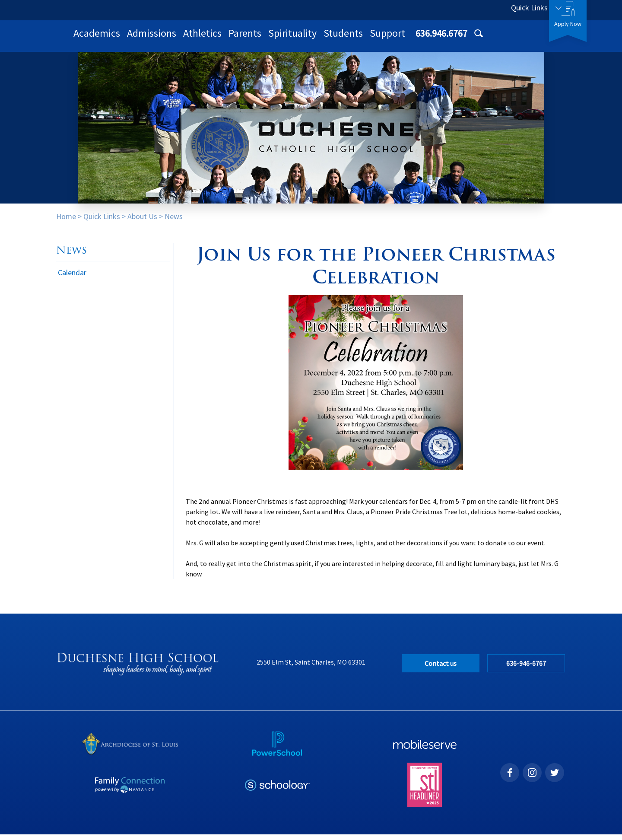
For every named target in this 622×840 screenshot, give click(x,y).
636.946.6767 (465, 10)
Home (66, 222)
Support (500, 39)
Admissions (264, 39)
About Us (142, 222)
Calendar (72, 278)
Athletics (315, 39)
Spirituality (405, 39)
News (174, 222)
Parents (358, 39)
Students (456, 39)
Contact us (441, 669)
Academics (209, 39)
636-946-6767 (527, 669)
